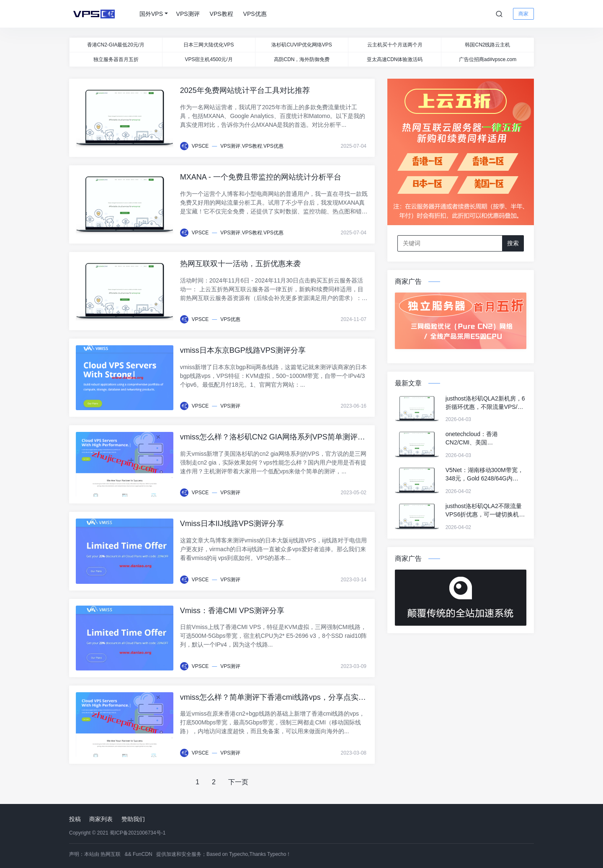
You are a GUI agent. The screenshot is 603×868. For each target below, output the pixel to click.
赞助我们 (133, 819)
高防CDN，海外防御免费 (302, 59)
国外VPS (151, 14)
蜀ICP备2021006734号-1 (138, 833)
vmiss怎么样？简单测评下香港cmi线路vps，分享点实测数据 (273, 698)
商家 (523, 14)
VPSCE (200, 146)
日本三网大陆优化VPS (209, 45)
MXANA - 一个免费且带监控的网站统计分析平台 (261, 177)
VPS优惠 (255, 14)
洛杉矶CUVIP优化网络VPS (302, 45)
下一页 (238, 782)
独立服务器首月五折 (116, 59)
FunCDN (143, 854)
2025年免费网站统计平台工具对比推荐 (245, 90)
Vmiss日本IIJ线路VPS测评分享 (232, 524)
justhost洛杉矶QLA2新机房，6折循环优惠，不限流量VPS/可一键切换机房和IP (485, 403)
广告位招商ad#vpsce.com (488, 59)
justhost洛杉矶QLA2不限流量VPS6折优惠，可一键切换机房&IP (485, 511)
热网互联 (111, 854)
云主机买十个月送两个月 (395, 45)
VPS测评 (188, 14)
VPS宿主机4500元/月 (209, 59)
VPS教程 (222, 14)
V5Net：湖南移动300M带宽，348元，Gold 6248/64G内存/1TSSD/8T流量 (484, 475)
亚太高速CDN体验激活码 (395, 59)
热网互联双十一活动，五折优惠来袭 (240, 264)
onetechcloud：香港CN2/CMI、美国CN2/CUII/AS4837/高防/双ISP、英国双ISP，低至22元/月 (486, 439)
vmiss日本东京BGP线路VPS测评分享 (243, 350)
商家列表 (101, 819)
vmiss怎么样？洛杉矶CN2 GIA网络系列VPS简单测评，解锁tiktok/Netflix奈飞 (273, 438)
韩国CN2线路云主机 (487, 45)
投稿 (75, 819)
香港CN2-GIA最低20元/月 (116, 45)
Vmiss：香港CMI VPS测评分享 (232, 611)
